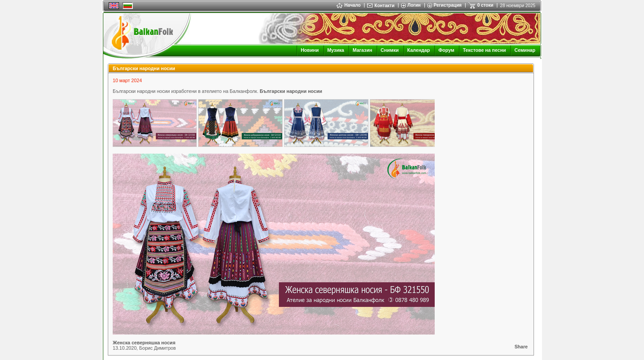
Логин (414, 5)
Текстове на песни (484, 50)
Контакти (384, 6)
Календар (419, 50)
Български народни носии (291, 91)
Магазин (362, 50)
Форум (446, 50)
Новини (309, 50)
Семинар (525, 50)
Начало (348, 5)
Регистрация (448, 5)
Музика (336, 50)
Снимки (390, 50)
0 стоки (485, 5)
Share (521, 347)
